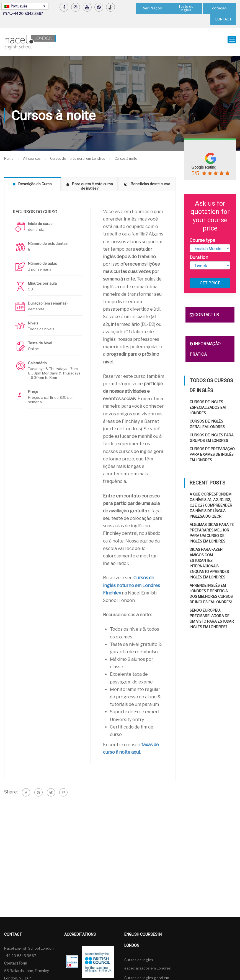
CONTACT (223, 19)
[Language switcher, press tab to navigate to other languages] (25, 6)
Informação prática (205, 346)
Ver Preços (152, 8)
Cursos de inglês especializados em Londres (208, 404)
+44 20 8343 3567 (27, 14)
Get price (210, 280)
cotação (219, 8)
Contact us (204, 311)
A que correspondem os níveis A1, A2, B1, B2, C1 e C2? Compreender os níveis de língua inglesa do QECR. (211, 502)
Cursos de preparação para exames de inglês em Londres (212, 451)
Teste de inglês (186, 8)
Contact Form (16, 960)
